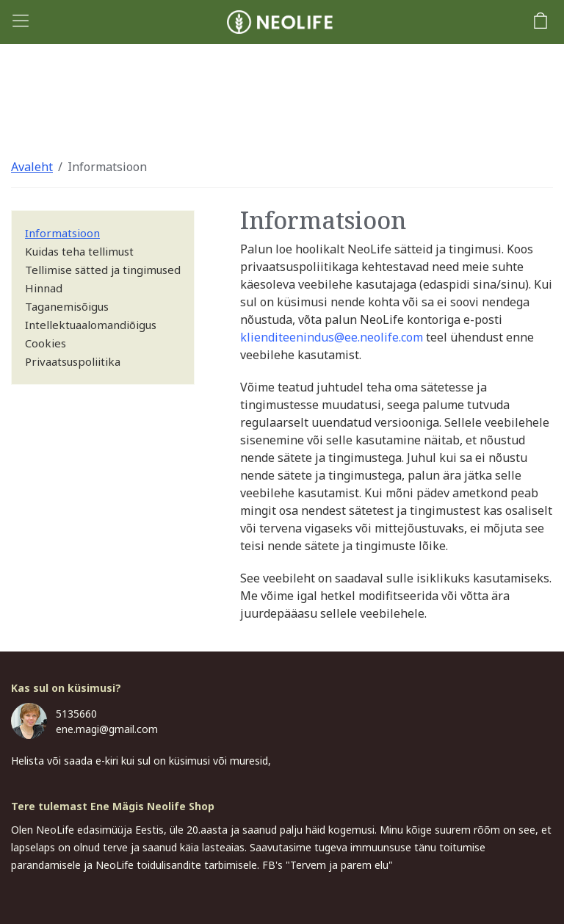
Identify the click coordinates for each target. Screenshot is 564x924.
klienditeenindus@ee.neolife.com (332, 337)
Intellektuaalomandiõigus (91, 325)
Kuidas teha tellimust (79, 251)
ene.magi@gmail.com (107, 729)
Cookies (46, 343)
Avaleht (32, 167)
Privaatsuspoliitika (73, 361)
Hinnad (44, 288)
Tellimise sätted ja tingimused (103, 270)
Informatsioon (107, 167)
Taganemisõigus (67, 306)
